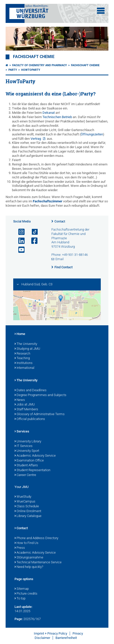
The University (26, 344)
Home (20, 334)
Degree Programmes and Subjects (40, 395)
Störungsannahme (29, 558)
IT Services (24, 446)
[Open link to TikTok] (32, 232)
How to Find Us (26, 543)
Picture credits (26, 594)
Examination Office (29, 461)
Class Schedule (27, 507)
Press (20, 548)
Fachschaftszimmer (48, 201)
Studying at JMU (27, 349)
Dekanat (49, 113)
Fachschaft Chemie (34, 57)
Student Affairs (26, 466)
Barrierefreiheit (66, 638)
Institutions (24, 363)
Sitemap (22, 589)
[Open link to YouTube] (19, 250)
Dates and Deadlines (31, 390)
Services (22, 432)
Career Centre (25, 475)
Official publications (30, 419)
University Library (28, 442)
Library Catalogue (28, 516)
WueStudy (23, 497)
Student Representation (32, 470)
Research (22, 354)
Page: (19, 619)
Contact (60, 221)
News (20, 400)
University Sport (27, 451)
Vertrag (36, 139)
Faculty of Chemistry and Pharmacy (40, 65)
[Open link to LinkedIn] (19, 241)
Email (60, 259)
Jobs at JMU (25, 405)
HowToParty (31, 70)
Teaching (22, 358)
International (24, 368)
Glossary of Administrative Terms (40, 414)
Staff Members (26, 410)
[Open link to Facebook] (32, 241)
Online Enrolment (28, 511)
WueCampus (25, 502)
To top (20, 599)
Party (13, 70)
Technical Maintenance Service (38, 563)
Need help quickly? (29, 567)
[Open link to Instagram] (19, 232)
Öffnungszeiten (92, 134)
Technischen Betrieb (57, 117)
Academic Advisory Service (35, 456)
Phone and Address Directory (36, 538)
